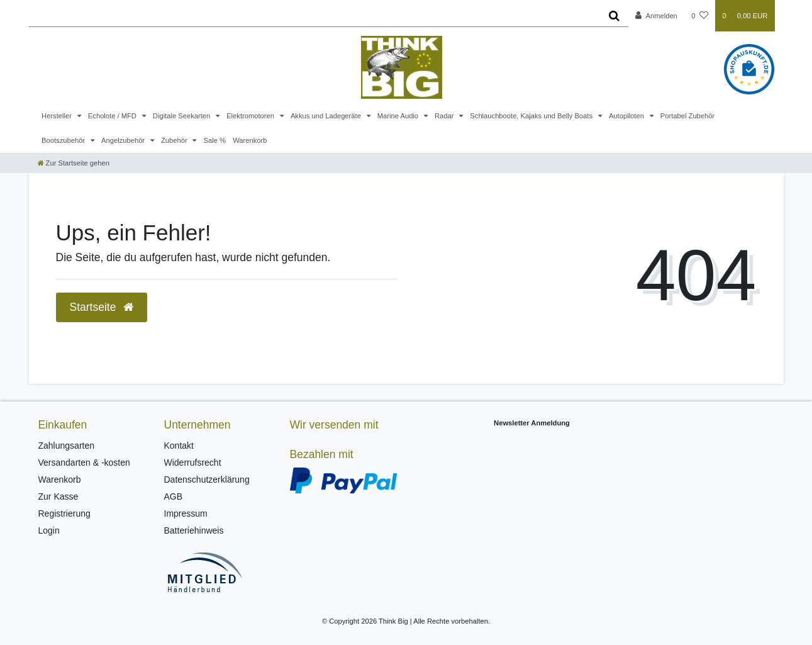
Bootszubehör (64, 140)
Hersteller (58, 116)
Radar (445, 116)
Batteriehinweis (194, 530)
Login (49, 530)
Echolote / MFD (113, 116)
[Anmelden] (656, 16)
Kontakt (179, 446)
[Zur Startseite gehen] (74, 163)
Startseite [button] (102, 307)
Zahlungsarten (67, 446)
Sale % (215, 140)
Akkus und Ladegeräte (327, 116)
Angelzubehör (124, 140)
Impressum (186, 513)
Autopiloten (627, 116)
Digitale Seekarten (183, 116)
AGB (174, 496)
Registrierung (64, 513)
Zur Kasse (58, 496)
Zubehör (175, 140)
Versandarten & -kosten (84, 463)
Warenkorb (250, 140)
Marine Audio (399, 116)
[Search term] (315, 16)
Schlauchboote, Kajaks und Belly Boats (532, 116)
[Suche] (614, 16)
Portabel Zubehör (687, 116)
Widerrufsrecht (193, 463)
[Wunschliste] (700, 16)
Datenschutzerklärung (207, 480)
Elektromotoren (251, 116)
